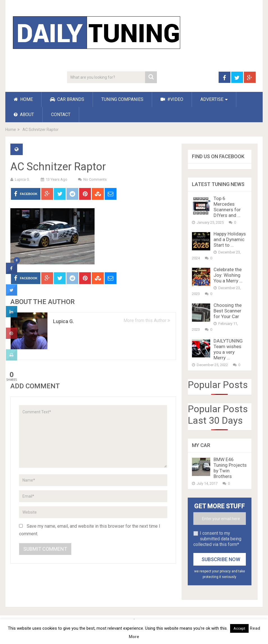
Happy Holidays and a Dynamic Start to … (230, 239)
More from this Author (147, 320)
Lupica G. (22, 179)
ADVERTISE (212, 99)
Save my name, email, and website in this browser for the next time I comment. (90, 530)
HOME (23, 99)
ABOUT (24, 114)
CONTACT (61, 114)
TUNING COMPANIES (122, 99)
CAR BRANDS (67, 99)
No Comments (95, 179)
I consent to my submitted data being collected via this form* (217, 539)
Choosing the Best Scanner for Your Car (228, 311)
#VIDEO (172, 99)
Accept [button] (239, 628)
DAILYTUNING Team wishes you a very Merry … (228, 349)
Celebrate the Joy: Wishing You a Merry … (228, 275)
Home (11, 130)
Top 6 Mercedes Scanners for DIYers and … (227, 207)
